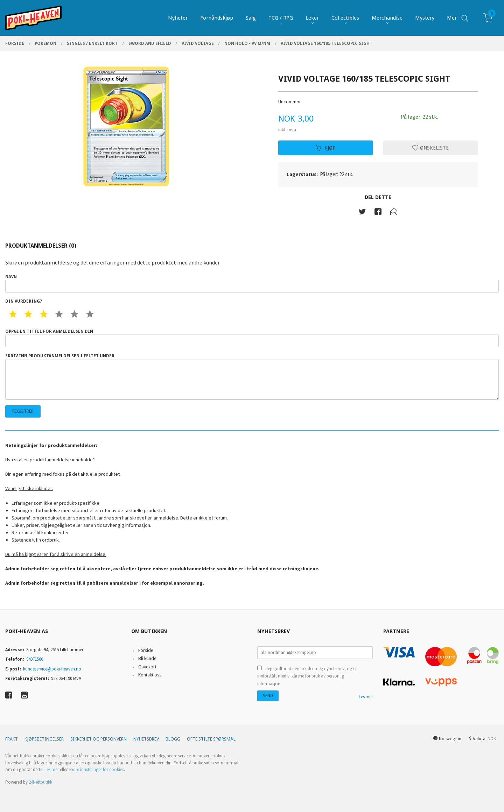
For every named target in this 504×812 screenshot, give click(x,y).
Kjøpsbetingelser (44, 739)
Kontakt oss (150, 675)
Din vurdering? (24, 301)
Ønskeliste (430, 147)
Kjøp (325, 147)
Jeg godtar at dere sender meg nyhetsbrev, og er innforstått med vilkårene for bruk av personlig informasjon (307, 676)
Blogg (173, 739)
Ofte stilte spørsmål (211, 739)
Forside (146, 650)
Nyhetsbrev (146, 739)
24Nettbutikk (40, 782)
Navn (252, 283)
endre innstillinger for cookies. (97, 769)
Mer (452, 18)
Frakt (12, 739)
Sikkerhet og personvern (99, 739)
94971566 (35, 659)
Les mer (366, 697)
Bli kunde (147, 658)
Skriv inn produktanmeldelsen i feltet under (252, 377)
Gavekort (147, 667)
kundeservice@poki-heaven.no (52, 669)
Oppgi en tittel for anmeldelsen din (252, 338)
